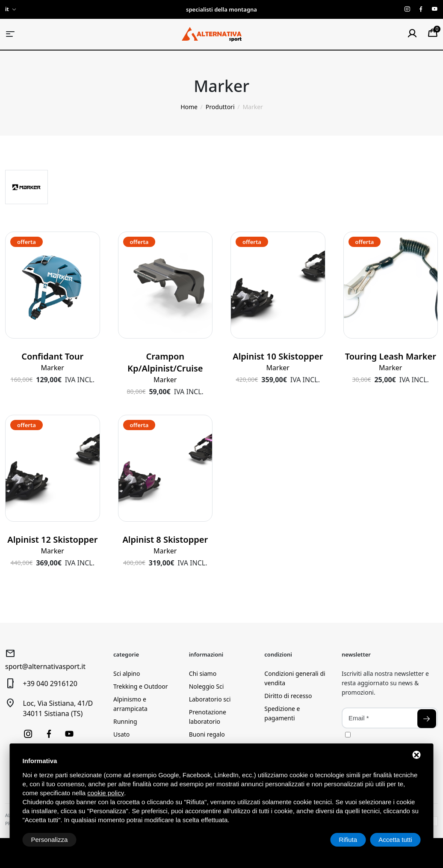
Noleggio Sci (207, 686)
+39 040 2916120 (50, 684)
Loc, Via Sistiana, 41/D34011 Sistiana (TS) (58, 708)
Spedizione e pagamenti (282, 713)
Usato (121, 734)
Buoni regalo (207, 734)
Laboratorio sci (210, 699)
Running (125, 721)
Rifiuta (348, 840)
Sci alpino (127, 673)
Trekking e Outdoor (140, 686)
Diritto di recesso (288, 696)
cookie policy (106, 793)
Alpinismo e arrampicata (130, 704)
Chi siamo (203, 673)
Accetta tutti (395, 840)
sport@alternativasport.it (45, 666)
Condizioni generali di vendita (295, 678)
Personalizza (50, 840)
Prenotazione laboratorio (208, 717)
